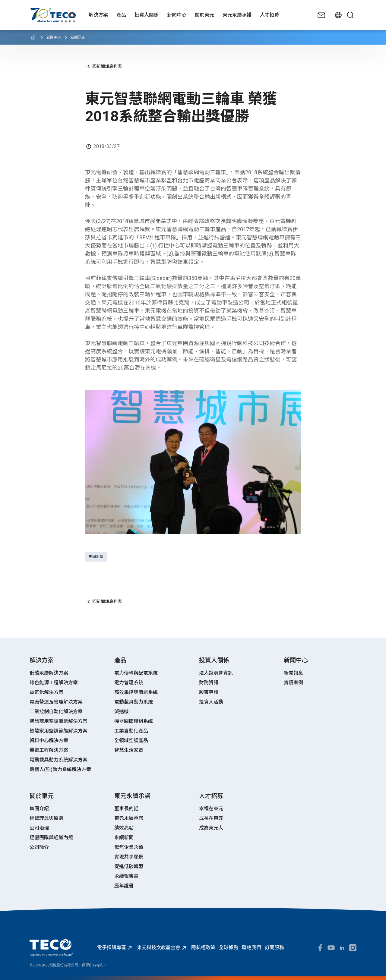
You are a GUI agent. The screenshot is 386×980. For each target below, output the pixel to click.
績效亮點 (124, 828)
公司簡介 (39, 847)
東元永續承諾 (129, 818)
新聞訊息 (78, 37)
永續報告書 (126, 876)
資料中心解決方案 (49, 741)
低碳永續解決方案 (49, 673)
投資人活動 (211, 702)
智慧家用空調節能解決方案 (59, 731)
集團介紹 (39, 809)
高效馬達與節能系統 (136, 692)
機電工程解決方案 (49, 750)
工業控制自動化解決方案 (56, 712)
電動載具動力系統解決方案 (59, 760)
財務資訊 (209, 683)
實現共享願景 (129, 857)
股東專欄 (209, 692)
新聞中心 (54, 37)
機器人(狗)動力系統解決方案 (60, 769)
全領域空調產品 (131, 741)
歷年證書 (124, 886)
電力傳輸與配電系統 (136, 673)
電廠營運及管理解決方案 (56, 702)
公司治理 (39, 828)
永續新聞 (124, 838)
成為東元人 (211, 828)
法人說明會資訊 (216, 673)
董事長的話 (126, 809)
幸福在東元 (211, 809)
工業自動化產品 (131, 731)
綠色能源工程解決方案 (54, 683)
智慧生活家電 (129, 750)
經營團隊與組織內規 (51, 838)
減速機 (122, 712)
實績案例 (293, 683)
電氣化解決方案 (46, 692)
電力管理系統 (129, 683)
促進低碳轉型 (129, 867)
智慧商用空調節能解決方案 (59, 721)
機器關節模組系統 (134, 721)
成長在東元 (211, 818)
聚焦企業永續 (129, 847)
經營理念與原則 (46, 818)
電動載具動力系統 (134, 702)
